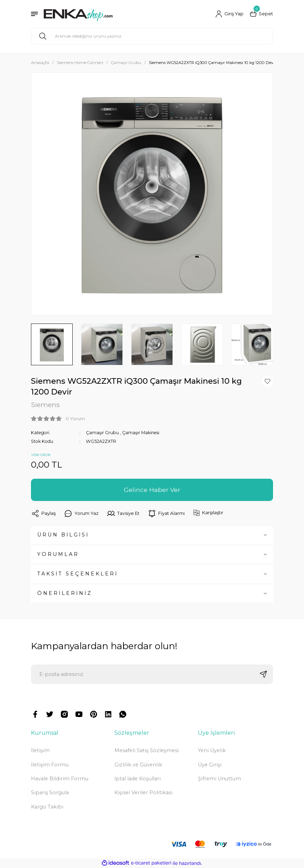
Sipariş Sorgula (50, 793)
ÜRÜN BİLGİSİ (63, 535)
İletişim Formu (50, 765)
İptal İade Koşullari (138, 779)
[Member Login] (229, 14)
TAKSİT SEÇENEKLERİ (78, 574)
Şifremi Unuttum (219, 779)
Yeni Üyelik (212, 750)
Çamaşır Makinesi (141, 433)
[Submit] (263, 674)
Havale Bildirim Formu (60, 779)
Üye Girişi (210, 765)
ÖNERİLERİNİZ (65, 593)
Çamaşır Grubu (102, 433)
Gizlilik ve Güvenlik (138, 765)
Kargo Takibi (47, 807)
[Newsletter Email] (152, 674)
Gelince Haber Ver (152, 490)
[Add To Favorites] (267, 381)
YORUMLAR (58, 554)
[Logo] (78, 14)
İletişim (40, 750)
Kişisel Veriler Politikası (143, 793)
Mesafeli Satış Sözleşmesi (147, 750)
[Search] (152, 36)
